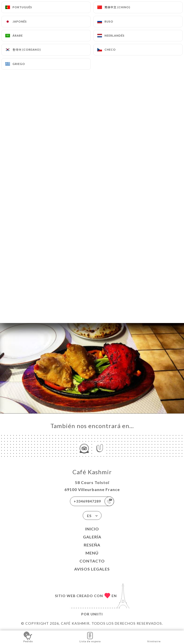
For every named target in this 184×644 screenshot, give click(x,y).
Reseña (92, 545)
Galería (92, 537)
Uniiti (97, 614)
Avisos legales (92, 569)
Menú (92, 553)
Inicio (92, 529)
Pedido (28, 637)
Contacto (92, 561)
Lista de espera (90, 637)
